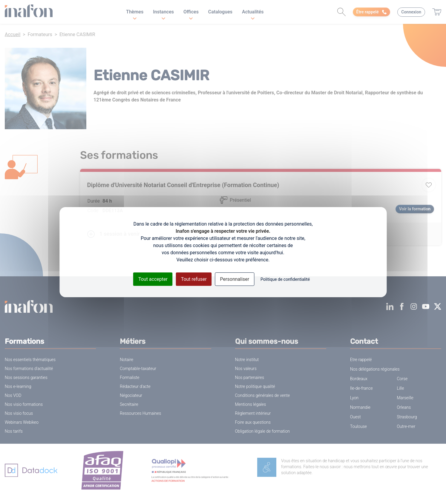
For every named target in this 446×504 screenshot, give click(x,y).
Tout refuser (194, 279)
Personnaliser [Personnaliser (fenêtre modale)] (235, 279)
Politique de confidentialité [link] (285, 279)
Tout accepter (153, 279)
